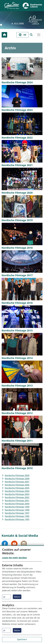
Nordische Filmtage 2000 (17, 504)
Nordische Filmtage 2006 (17, 485)
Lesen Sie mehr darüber (15, 558)
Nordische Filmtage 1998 (17, 510)
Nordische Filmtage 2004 (17, 491)
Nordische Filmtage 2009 (17, 475)
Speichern (22, 639)
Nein (16, 597)
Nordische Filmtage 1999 (17, 507)
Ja (4, 597)
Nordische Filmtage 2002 (17, 497)
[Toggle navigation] (39, 35)
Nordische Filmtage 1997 (17, 513)
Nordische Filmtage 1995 (17, 519)
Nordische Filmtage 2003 (17, 494)
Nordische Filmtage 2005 (17, 488)
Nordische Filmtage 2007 (17, 482)
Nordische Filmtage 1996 (17, 516)
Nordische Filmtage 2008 (17, 479)
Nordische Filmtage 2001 (17, 500)
